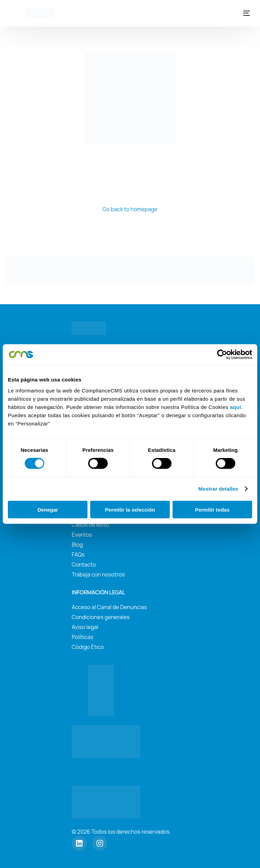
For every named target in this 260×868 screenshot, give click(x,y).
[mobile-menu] (245, 13)
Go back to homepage (130, 209)
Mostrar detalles (218, 489)
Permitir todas (212, 509)
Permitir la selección (130, 509)
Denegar (48, 509)
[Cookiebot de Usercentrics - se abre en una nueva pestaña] (222, 355)
